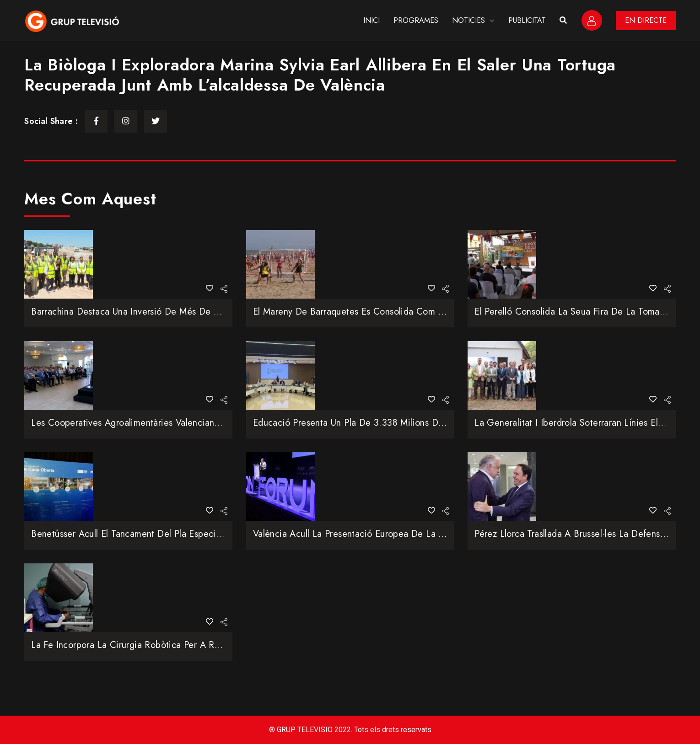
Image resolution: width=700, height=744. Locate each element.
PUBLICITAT (527, 20)
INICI (372, 20)
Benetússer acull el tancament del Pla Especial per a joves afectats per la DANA (198, 534)
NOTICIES (468, 20)
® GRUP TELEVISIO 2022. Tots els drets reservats (350, 730)
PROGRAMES (416, 20)
